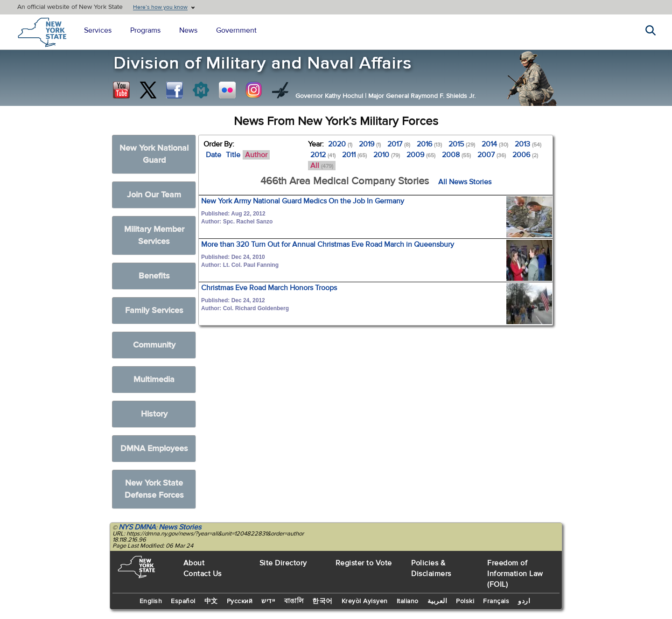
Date (213, 155)
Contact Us (203, 574)
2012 (323, 155)
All (322, 166)
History (154, 414)
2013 (528, 144)
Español (183, 601)
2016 (429, 144)
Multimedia (154, 379)
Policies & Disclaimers (431, 568)
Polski (465, 601)
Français (496, 601)
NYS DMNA (137, 527)
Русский (240, 601)
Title (233, 155)
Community (154, 345)
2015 (462, 144)
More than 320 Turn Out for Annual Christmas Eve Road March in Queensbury (328, 244)
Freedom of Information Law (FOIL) (515, 574)
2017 (399, 144)
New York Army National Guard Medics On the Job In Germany (303, 201)
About (194, 563)
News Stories (180, 527)
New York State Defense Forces (154, 489)
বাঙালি (294, 601)
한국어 (322, 601)
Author (256, 155)
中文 (211, 601)
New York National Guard (154, 154)
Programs (145, 30)
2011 (354, 155)
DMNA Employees (154, 449)
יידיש (268, 601)
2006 (525, 155)
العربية (437, 601)
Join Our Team (154, 195)
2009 (421, 155)
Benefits (154, 276)
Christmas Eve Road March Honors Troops (269, 288)
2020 (340, 144)
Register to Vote (364, 563)
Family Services (154, 310)
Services (98, 30)
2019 (370, 144)
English (151, 601)
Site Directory (283, 563)
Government (236, 30)
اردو (524, 601)
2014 (495, 144)
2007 (492, 155)
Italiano (408, 601)
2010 (387, 155)
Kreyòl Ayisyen (365, 601)
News (188, 30)
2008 (456, 155)
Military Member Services (154, 235)
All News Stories (465, 182)
